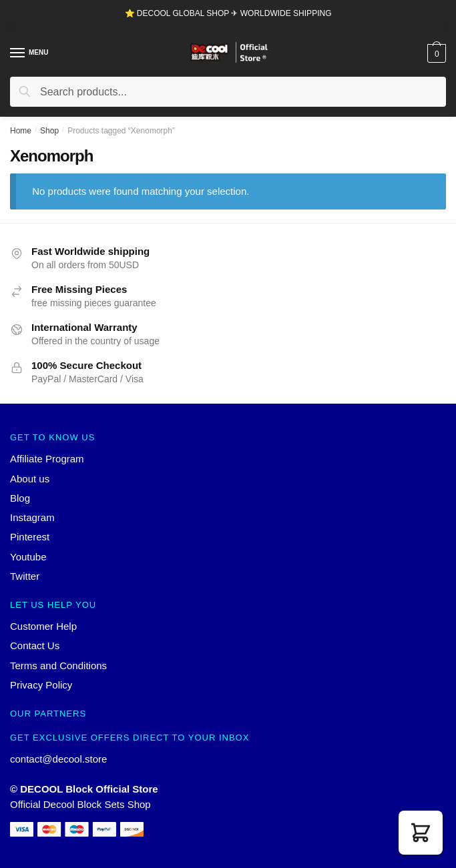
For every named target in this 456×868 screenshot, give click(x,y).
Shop (49, 131)
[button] (421, 833)
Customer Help (43, 626)
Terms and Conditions (58, 666)
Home (21, 131)
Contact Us (35, 645)
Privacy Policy (41, 685)
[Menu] (18, 53)
